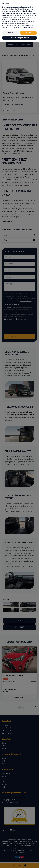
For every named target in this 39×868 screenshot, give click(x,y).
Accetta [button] (28, 33)
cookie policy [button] (32, 15)
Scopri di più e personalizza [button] (19, 38)
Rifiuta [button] (11, 33)
